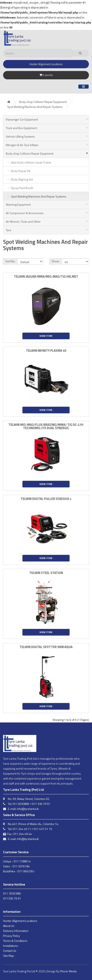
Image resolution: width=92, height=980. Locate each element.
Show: (55, 261)
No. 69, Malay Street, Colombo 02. (26, 799)
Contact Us (10, 951)
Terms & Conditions (15, 941)
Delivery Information (16, 931)
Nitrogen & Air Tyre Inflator (22, 145)
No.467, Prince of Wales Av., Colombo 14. (31, 824)
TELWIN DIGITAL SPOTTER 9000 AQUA (46, 647)
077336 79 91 (12, 898)
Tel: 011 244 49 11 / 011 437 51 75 (28, 829)
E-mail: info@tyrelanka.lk (21, 809)
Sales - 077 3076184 (16, 866)
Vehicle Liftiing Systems (20, 136)
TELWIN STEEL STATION (46, 573)
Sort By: (10, 261)
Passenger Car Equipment (22, 119)
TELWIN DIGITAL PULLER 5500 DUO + (46, 499)
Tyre (9, 230)
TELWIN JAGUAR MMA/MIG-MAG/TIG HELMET (46, 276)
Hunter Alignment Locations (20, 921)
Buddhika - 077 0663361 (19, 871)
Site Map (9, 956)
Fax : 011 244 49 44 (17, 834)
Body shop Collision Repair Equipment (43, 102)
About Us (9, 926)
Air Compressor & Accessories (25, 213)
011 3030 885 (12, 893)
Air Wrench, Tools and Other (23, 222)
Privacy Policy (12, 936)
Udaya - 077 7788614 (17, 861)
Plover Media (68, 971)
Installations (11, 946)
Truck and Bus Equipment (21, 128)
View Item (46, 336)
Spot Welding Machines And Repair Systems (35, 107)
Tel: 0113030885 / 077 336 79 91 (27, 804)
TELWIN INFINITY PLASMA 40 (46, 351)
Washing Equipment (18, 204)
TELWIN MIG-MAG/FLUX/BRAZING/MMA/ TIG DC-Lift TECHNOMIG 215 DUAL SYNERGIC (46, 426)
